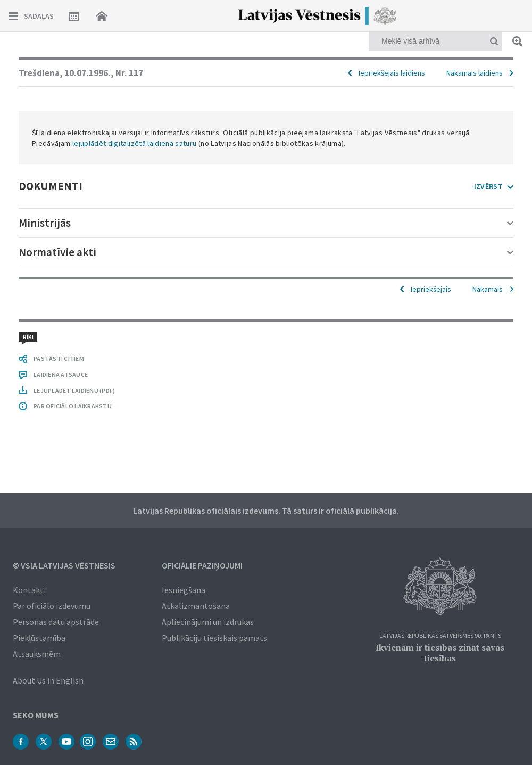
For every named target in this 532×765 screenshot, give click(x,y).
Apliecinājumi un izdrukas (208, 622)
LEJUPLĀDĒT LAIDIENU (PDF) (74, 390)
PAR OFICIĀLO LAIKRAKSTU (73, 406)
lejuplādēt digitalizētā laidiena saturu (135, 143)
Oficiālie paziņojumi (202, 565)
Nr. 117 (129, 73)
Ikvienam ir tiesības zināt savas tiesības (440, 653)
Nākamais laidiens (475, 73)
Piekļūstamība (39, 638)
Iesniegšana (184, 590)
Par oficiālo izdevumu (52, 606)
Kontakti (29, 590)
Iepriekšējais (431, 289)
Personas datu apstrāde (56, 622)
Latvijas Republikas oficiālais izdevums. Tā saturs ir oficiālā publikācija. (266, 511)
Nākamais (488, 289)
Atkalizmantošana (196, 606)
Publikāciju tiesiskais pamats (214, 638)
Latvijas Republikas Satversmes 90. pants (440, 636)
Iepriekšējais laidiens (392, 73)
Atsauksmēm (37, 654)
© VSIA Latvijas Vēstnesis (64, 565)
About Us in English (48, 680)
